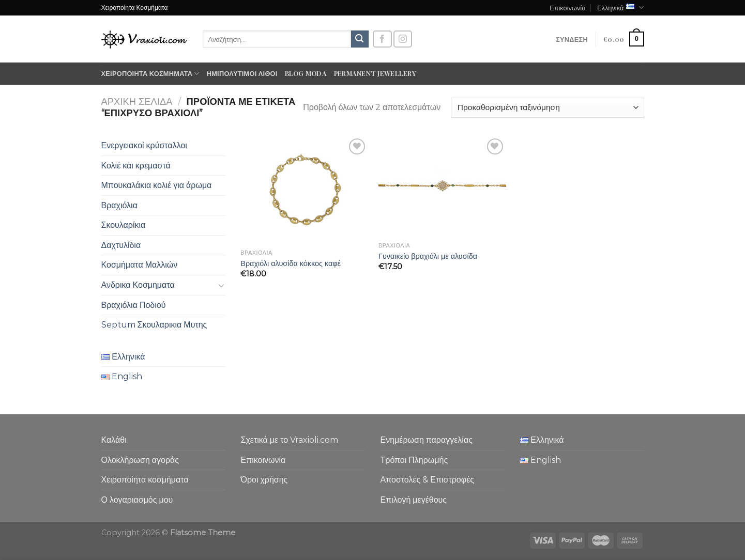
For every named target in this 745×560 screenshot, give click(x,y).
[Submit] (360, 39)
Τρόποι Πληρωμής (414, 460)
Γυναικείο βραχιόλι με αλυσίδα (428, 256)
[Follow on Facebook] (382, 39)
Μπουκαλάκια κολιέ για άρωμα (157, 185)
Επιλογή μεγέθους (414, 500)
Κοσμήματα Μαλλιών (140, 265)
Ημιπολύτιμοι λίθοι (242, 73)
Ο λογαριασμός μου (137, 500)
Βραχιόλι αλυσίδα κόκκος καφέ (291, 263)
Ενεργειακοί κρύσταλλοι (144, 145)
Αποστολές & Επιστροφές (427, 480)
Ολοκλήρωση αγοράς (140, 460)
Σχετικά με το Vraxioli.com (290, 440)
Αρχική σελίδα (137, 102)
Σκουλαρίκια (124, 225)
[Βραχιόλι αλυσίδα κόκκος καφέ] (304, 190)
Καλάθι (114, 440)
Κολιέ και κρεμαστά (136, 166)
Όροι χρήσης (264, 480)
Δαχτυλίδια (121, 245)
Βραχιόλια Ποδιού (134, 305)
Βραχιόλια (119, 205)
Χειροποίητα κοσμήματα (150, 74)
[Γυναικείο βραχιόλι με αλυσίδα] (442, 186)
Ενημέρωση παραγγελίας (427, 440)
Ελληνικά (621, 7)
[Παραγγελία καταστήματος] (547, 108)
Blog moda (306, 73)
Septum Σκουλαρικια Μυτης (154, 325)
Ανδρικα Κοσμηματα (138, 285)
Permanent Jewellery (375, 73)
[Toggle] (221, 285)
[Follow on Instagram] (403, 39)
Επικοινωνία (567, 7)
